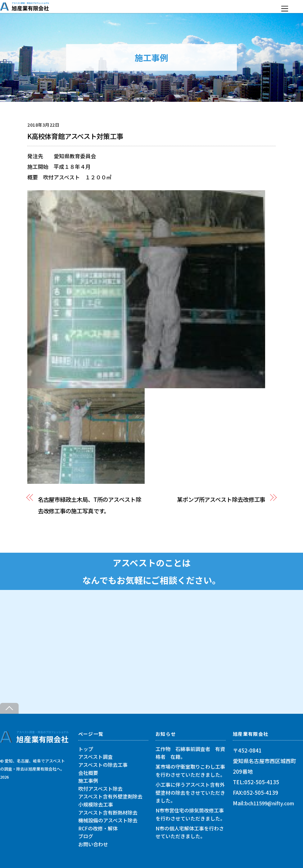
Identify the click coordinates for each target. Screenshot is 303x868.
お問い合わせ (93, 844)
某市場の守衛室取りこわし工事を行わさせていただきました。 (190, 771)
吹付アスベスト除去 (100, 789)
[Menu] (285, 9)
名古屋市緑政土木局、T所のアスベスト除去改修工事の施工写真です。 (90, 505)
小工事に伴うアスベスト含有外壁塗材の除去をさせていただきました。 (190, 792)
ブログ (86, 836)
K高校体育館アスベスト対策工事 (75, 136)
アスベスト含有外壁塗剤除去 (110, 796)
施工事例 (88, 780)
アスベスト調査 (95, 757)
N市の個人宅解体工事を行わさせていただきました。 (190, 832)
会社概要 (88, 773)
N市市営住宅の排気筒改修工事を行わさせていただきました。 (190, 814)
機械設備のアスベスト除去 (108, 820)
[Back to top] (9, 708)
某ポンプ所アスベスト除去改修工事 (221, 499)
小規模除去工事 (96, 804)
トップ (86, 749)
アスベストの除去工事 (103, 765)
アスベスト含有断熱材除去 (108, 812)
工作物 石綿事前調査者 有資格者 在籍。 (190, 753)
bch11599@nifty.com (269, 803)
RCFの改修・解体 (98, 828)
